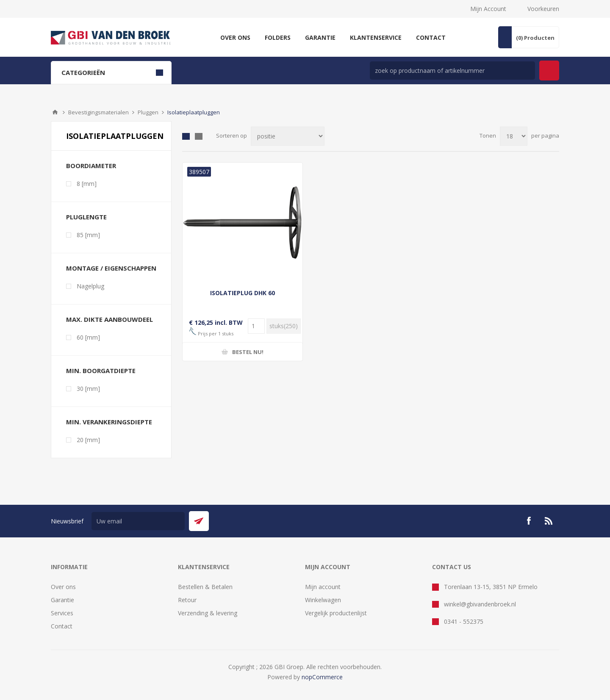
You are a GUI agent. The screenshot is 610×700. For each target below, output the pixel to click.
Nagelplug (90, 286)
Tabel (186, 136)
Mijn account (323, 587)
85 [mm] (88, 235)
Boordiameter (91, 166)
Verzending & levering (208, 613)
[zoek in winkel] (452, 71)
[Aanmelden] (138, 521)
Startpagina (55, 112)
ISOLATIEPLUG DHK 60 (243, 293)
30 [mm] (88, 389)
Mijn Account (488, 9)
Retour (187, 600)
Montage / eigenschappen (111, 268)
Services (62, 613)
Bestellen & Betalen (205, 587)
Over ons (63, 587)
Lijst (199, 136)
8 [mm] (87, 184)
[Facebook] (529, 521)
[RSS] (549, 521)
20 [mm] (88, 440)
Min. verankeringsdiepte (109, 422)
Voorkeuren (543, 9)
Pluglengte (86, 217)
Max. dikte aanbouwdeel (110, 319)
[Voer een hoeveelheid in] (256, 326)
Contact (62, 626)
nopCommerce (322, 677)
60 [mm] (88, 337)
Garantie (62, 600)
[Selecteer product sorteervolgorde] (288, 136)
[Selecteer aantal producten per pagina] (514, 136)
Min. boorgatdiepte (101, 371)
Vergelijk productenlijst (336, 613)
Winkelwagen (323, 600)
